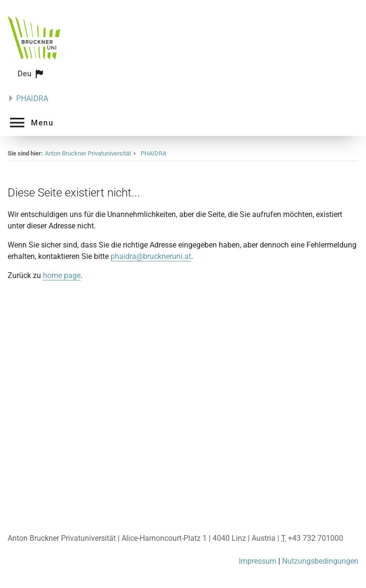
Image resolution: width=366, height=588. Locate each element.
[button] (31, 74)
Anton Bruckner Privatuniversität (88, 153)
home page (62, 275)
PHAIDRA (32, 98)
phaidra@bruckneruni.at (151, 256)
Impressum (258, 561)
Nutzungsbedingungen (320, 561)
